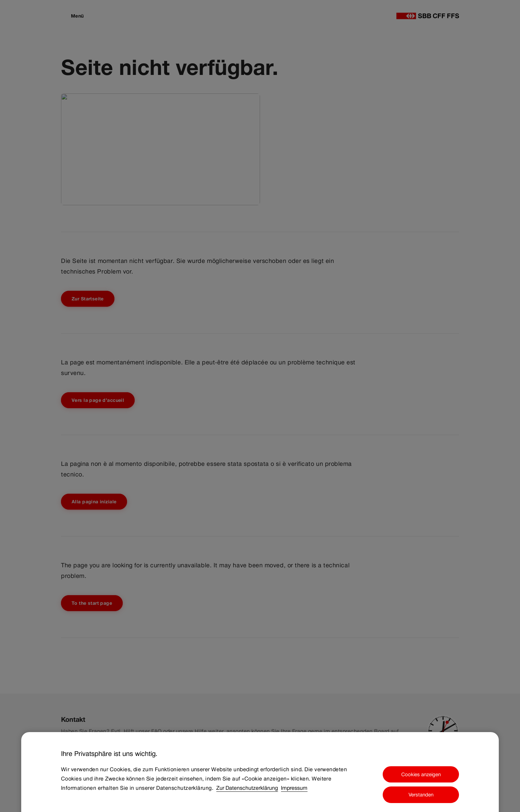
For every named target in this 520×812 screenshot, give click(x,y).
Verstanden (421, 798)
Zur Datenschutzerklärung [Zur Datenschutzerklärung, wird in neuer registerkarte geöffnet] (247, 791)
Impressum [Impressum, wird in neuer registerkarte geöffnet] (294, 791)
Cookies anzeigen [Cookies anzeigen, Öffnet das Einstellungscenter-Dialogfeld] (421, 778)
